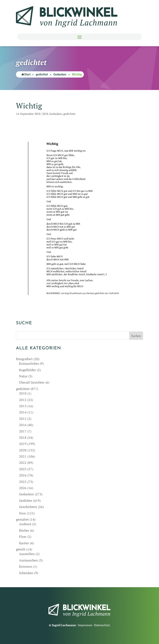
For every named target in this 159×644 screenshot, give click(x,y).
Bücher (24, 530)
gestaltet (22, 519)
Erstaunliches (29, 363)
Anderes (25, 524)
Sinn (23, 513)
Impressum (85, 625)
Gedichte (26, 501)
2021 (23, 456)
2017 (23, 431)
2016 (23, 425)
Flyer (23, 537)
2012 (23, 400)
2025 (23, 482)
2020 (23, 450)
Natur (23, 376)
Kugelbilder (28, 370)
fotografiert (24, 359)
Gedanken (60, 74)
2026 (23, 488)
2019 (23, 444)
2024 (23, 475)
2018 (45, 114)
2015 (23, 419)
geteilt (21, 549)
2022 (23, 463)
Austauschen (28, 560)
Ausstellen (27, 554)
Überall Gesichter (32, 382)
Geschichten (28, 507)
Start (26, 74)
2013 (23, 406)
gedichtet (42, 74)
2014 (23, 412)
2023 (23, 469)
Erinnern (26, 566)
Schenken (26, 573)
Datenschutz (102, 625)
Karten (24, 543)
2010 (23, 393)
